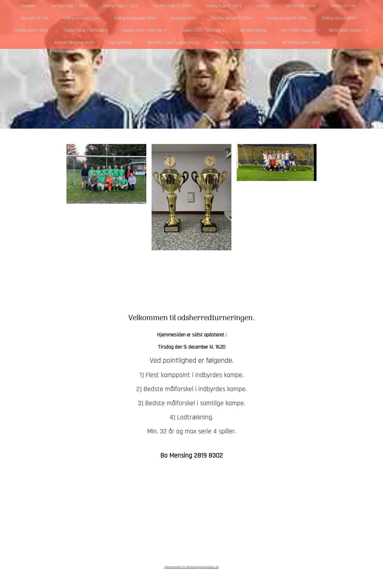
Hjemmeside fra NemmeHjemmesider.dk (191, 567)
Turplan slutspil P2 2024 (286, 18)
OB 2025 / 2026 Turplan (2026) (240, 43)
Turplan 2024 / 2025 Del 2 (143, 30)
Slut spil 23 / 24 (34, 18)
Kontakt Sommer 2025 (74, 43)
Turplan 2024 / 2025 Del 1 (85, 30)
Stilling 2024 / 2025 (32, 30)
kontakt (263, 6)
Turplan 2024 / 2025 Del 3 (203, 30)
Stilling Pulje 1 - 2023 (120, 6)
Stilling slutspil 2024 (339, 18)
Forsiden (28, 6)
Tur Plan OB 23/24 (300, 6)
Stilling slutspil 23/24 (81, 18)
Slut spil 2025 (120, 43)
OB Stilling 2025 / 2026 (301, 43)
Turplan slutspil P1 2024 (231, 18)
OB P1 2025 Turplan (297, 30)
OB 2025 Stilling (253, 30)
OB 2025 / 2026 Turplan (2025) (173, 43)
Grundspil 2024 (184, 18)
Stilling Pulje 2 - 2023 (224, 6)
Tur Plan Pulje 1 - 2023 (69, 6)
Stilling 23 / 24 (343, 6)
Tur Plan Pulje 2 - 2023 (172, 6)
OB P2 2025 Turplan (345, 30)
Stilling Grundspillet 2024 (135, 18)
